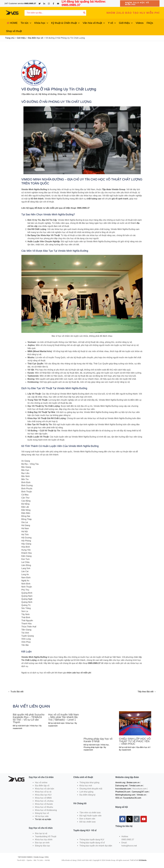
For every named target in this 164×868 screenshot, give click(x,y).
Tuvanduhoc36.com (132, 798)
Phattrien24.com (123, 792)
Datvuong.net (121, 786)
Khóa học (62, 94)
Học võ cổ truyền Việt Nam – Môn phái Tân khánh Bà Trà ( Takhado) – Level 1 (63, 717)
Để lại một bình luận (21, 726)
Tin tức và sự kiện (43, 819)
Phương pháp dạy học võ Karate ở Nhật (98, 740)
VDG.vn (119, 798)
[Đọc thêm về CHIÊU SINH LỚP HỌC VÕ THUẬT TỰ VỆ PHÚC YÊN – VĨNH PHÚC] (135, 723)
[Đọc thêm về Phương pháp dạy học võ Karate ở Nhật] (100, 723)
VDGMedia (143, 860)
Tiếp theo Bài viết (147, 692)
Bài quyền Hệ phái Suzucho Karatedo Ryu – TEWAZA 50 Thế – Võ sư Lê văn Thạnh (29, 718)
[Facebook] (53, 4)
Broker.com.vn (133, 783)
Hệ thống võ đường (48, 94)
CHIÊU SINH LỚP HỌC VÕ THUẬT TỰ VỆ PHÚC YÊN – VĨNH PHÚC (135, 741)
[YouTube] (58, 4)
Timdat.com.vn (136, 786)
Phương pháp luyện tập (93, 747)
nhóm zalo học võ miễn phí (79, 673)
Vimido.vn (141, 795)
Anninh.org (120, 783)
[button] (140, 3)
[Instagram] (49, 4)
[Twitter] (40, 4)
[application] (30, 23)
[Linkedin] (44, 4)
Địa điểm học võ (30, 94)
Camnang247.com (140, 792)
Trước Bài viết (16, 692)
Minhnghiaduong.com (125, 795)
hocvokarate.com (123, 789)
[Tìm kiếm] (84, 13)
